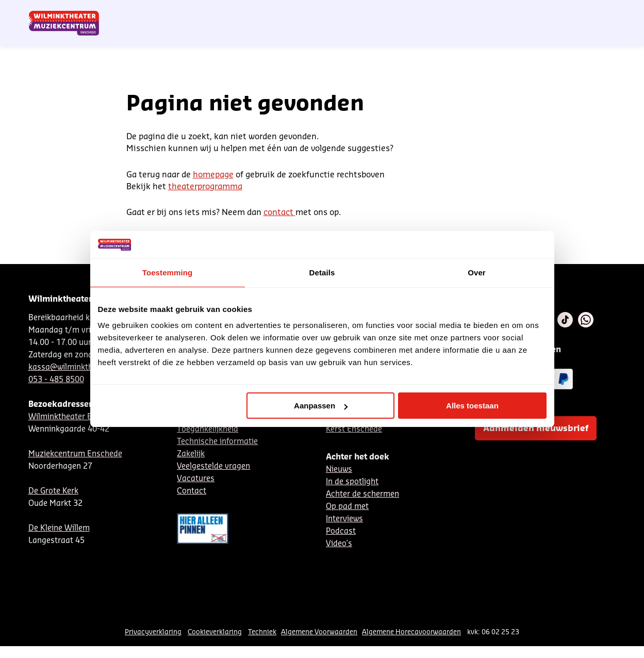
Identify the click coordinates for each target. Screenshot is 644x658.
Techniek (262, 632)
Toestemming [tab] (168, 273)
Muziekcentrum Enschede (75, 454)
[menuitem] (595, 36)
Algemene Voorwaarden (319, 632)
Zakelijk (191, 454)
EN (471, 12)
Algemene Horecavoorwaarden (411, 632)
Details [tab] (322, 273)
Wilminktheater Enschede (75, 417)
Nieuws (339, 470)
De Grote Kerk (53, 491)
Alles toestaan (472, 406)
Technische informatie (217, 442)
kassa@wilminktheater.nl (74, 367)
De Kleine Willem (59, 528)
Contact (497, 12)
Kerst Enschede (354, 429)
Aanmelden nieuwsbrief (536, 429)
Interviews (344, 519)
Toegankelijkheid (208, 429)
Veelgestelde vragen (213, 466)
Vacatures (196, 479)
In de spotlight (352, 482)
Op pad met (347, 507)
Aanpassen (321, 406)
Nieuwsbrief (404, 12)
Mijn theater (567, 12)
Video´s (339, 544)
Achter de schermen (362, 494)
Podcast (341, 531)
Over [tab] (477, 273)
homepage (213, 175)
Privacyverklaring (153, 632)
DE (454, 12)
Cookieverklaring (215, 632)
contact (279, 212)
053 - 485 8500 (56, 380)
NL (437, 12)
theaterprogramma (205, 187)
